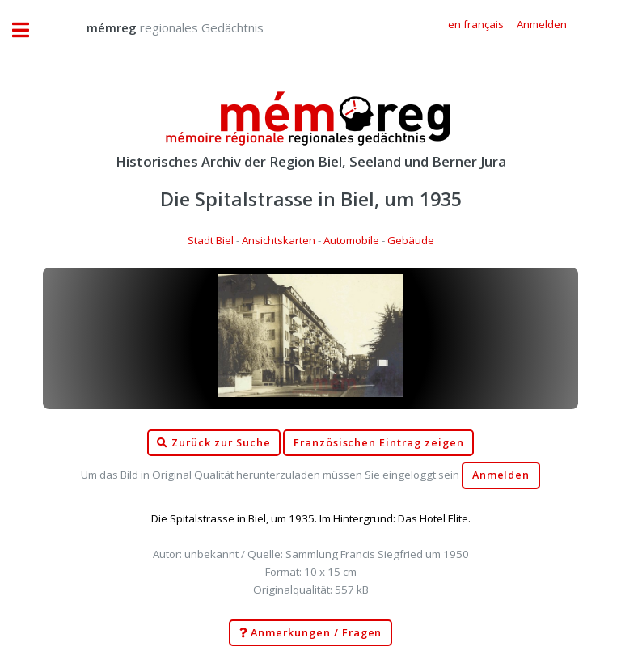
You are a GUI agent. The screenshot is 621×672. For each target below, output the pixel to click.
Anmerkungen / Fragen (311, 633)
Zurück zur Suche (213, 443)
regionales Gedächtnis (159, 27)
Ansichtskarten (279, 240)
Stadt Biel (211, 240)
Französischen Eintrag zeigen (379, 443)
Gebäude (411, 240)
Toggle (29, 30)
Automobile (351, 240)
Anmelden (501, 475)
